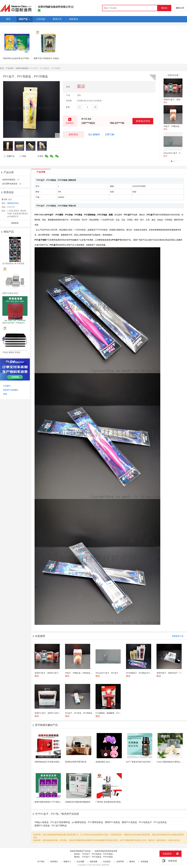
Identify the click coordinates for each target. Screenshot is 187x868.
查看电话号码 (143, 121)
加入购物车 (94, 134)
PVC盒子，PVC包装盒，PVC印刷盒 (98, 854)
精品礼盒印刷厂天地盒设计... (14, 323)
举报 (23, 156)
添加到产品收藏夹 (11, 390)
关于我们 (41, 862)
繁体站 (132, 862)
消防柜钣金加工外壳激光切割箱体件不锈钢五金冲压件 (57, 762)
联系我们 (54, 862)
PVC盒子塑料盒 (59, 826)
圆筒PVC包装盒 (129, 822)
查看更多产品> (178, 636)
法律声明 (120, 862)
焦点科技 (97, 865)
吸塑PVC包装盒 (42, 826)
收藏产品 (9, 156)
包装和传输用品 (22, 68)
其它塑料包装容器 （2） (12, 184)
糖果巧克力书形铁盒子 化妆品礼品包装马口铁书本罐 (56, 58)
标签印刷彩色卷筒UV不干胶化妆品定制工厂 (53, 802)
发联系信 (73, 134)
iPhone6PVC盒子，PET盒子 (175, 153)
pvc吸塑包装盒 (79, 822)
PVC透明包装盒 (95, 822)
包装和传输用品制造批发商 (106, 851)
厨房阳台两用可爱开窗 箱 (76, 762)
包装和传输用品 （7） (11, 180)
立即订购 (110, 134)
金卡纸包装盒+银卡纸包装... (14, 263)
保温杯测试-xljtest (103, 762)
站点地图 (80, 862)
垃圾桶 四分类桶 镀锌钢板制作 (78, 802)
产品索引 (7, 386)
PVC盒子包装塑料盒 (60, 822)
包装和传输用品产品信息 (80, 851)
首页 (2, 68)
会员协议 (107, 862)
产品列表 (10, 68)
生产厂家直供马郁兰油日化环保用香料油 (143, 762)
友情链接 (144, 862)
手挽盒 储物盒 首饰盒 (11, 352)
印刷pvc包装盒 (42, 822)
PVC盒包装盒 (160, 822)
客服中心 (67, 862)
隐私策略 (94, 862)
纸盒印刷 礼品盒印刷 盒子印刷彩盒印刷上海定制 (23, 58)
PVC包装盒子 (145, 822)
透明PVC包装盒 (112, 822)
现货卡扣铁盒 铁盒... (11, 293)
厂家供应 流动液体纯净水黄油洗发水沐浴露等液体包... (118, 802)
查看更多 (15, 223)
